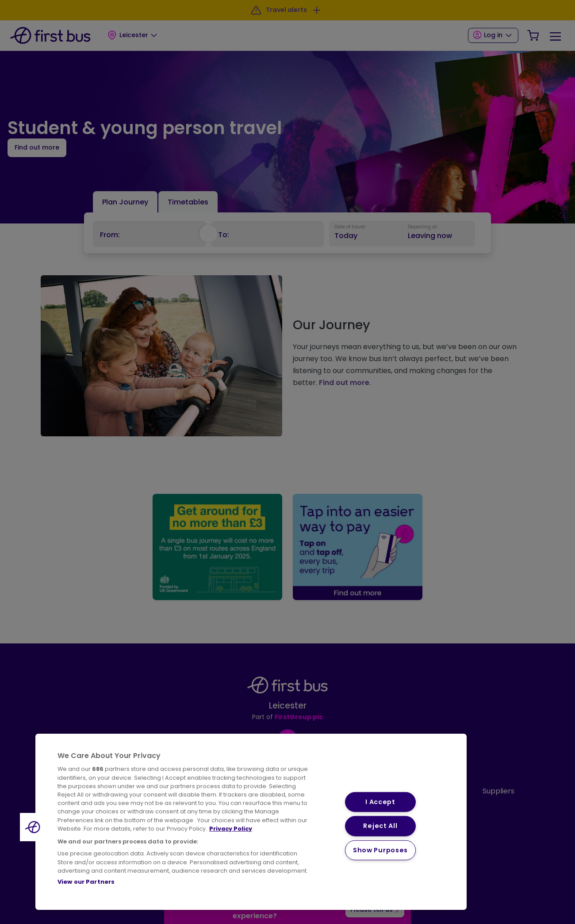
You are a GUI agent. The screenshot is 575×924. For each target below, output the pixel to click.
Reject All (380, 826)
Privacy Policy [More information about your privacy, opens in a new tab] (231, 829)
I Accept (380, 802)
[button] (34, 827)
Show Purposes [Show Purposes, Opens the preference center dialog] (380, 850)
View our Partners (86, 882)
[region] (251, 822)
